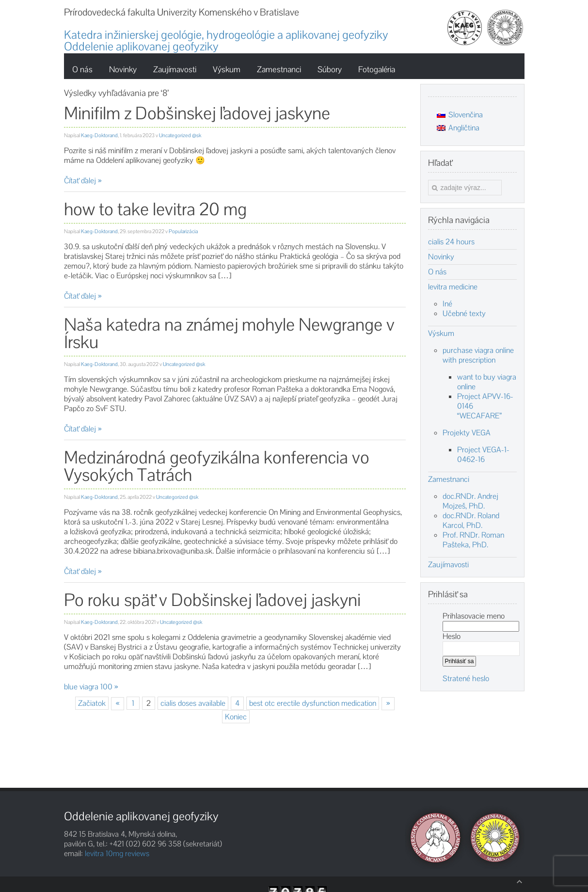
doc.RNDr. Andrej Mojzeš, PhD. (470, 501)
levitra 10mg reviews (117, 853)
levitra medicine (453, 287)
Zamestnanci (449, 479)
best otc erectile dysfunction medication (313, 703)
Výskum (441, 334)
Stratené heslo (466, 678)
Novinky (441, 257)
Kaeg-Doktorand (99, 135)
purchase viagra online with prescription (478, 355)
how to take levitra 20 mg (155, 209)
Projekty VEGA (467, 433)
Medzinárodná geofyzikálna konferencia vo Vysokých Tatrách (217, 466)
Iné (447, 304)
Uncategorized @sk (180, 135)
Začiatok (92, 703)
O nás (437, 272)
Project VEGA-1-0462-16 (483, 454)
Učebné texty (464, 313)
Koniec (236, 717)
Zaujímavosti (448, 565)
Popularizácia (183, 231)
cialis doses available (193, 703)
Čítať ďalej (80, 181)
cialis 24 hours (451, 242)
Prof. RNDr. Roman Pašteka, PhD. (473, 540)
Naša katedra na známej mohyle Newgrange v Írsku (229, 333)
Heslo (452, 636)
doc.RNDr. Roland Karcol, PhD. (471, 520)
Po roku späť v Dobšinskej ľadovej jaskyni (212, 600)
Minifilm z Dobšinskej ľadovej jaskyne (197, 113)
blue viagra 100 (88, 687)
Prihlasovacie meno (474, 616)
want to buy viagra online (487, 382)
